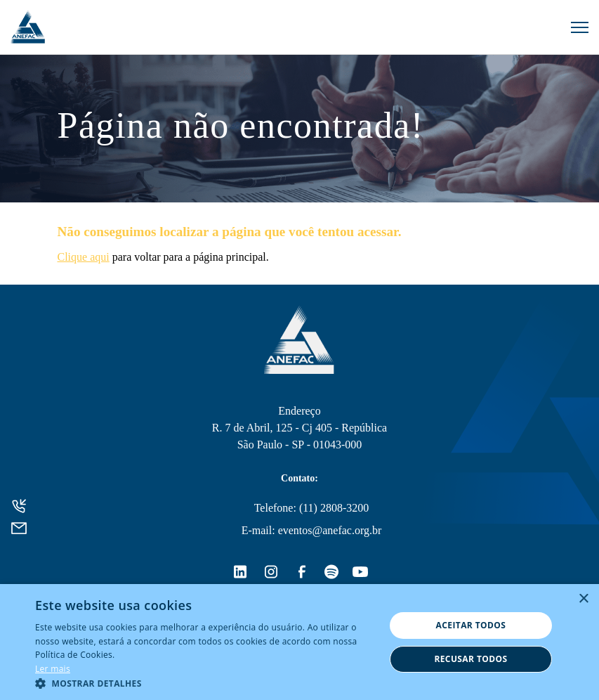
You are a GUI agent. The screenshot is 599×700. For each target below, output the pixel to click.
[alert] (299, 642)
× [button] (583, 599)
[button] (205, 683)
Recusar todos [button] (470, 659)
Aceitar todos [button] (471, 625)
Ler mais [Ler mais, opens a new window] (53, 669)
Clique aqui (84, 257)
